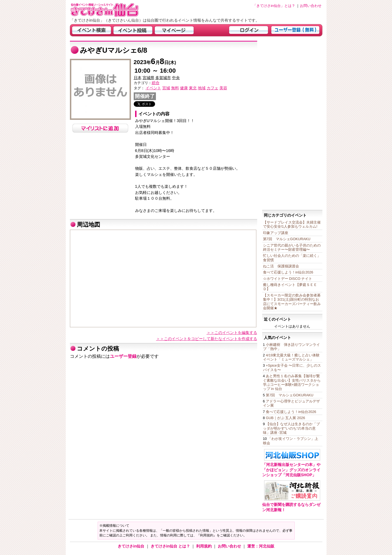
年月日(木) (155, 63)
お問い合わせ (230, 546)
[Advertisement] (292, 124)
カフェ (213, 88)
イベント (153, 88)
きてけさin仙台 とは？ (171, 546)
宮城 (166, 88)
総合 (156, 83)
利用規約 (204, 546)
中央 (176, 78)
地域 (202, 88)
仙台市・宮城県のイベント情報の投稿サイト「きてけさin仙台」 (112, 10)
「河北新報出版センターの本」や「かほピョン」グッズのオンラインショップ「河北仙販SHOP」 (291, 470)
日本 (138, 78)
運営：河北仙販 (261, 546)
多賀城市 (163, 78)
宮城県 (148, 78)
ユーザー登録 (123, 356)
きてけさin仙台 (132, 546)
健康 (184, 88)
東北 (193, 88)
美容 (223, 88)
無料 (175, 88)
